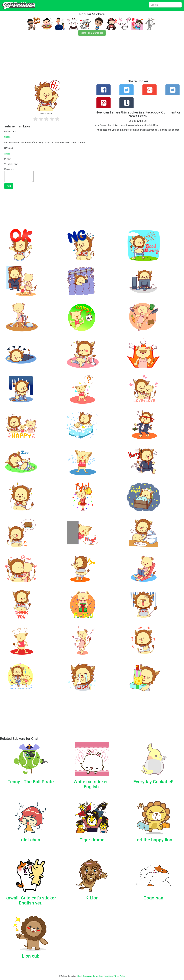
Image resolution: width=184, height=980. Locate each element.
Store (111, 976)
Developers (87, 976)
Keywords (97, 976)
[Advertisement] (86, 59)
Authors (105, 976)
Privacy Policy (119, 976)
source (7, 154)
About (80, 976)
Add (9, 186)
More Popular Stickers (92, 33)
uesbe (7, 137)
